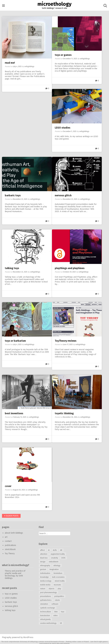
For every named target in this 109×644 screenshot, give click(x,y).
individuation (45, 573)
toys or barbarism (15, 341)
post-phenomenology (48, 592)
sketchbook (10, 549)
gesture (43, 569)
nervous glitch (63, 195)
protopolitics (59, 596)
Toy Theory (10, 553)
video (55, 615)
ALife (55, 550)
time (56, 611)
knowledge (44, 577)
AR (61, 550)
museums (57, 584)
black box (44, 557)
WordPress (28, 637)
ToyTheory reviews (66, 341)
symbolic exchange (48, 607)
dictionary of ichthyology (29, 641)
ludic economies (58, 577)
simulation (44, 604)
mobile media (45, 584)
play (59, 588)
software (55, 604)
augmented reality (58, 554)
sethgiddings (29, 66)
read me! (10, 63)
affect (42, 550)
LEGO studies (63, 128)
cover (8, 486)
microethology (54, 4)
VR (61, 623)
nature (43, 588)
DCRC (64, 557)
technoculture (46, 611)
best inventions (14, 413)
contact (8, 541)
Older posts (11, 515)
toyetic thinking (64, 413)
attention (44, 554)
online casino (77, 641)
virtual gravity (45, 619)
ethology (57, 565)
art (6, 537)
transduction (45, 615)
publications (11, 545)
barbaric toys (13, 195)
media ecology (46, 581)
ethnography (45, 565)
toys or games (63, 55)
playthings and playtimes (70, 268)
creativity (54, 557)
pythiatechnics (46, 600)
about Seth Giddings (14, 532)
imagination (54, 569)
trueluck (46, 643)
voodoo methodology (48, 623)
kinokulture (58, 573)
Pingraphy (7, 637)
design (43, 561)
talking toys (12, 268)
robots (57, 600)
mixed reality (60, 581)
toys (63, 611)
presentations (46, 596)
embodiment (54, 561)
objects (52, 588)
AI (49, 550)
